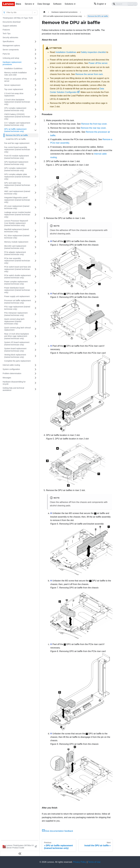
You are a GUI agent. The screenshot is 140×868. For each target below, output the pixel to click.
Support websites (10, 26)
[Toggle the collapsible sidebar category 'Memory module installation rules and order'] (35, 74)
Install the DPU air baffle (16, 139)
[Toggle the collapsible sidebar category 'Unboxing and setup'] (35, 58)
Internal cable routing (11, 365)
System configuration (11, 369)
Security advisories (10, 37)
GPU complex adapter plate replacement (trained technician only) (17, 177)
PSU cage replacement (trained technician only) (17, 308)
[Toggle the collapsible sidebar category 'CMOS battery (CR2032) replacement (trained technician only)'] (35, 117)
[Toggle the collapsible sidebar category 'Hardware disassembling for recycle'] (35, 383)
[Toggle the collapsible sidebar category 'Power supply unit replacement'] (35, 297)
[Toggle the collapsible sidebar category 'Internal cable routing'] (35, 365)
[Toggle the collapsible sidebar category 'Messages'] (35, 378)
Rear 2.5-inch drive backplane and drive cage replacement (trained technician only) (17, 336)
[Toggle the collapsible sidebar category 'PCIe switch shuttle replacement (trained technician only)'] (35, 277)
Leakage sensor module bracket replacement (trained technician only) (17, 215)
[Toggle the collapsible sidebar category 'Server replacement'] (35, 85)
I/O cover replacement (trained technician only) (17, 207)
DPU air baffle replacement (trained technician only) (15, 130)
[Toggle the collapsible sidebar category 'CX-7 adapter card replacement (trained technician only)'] (35, 124)
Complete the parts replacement (17, 361)
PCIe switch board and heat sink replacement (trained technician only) (18, 269)
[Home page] (44, 12)
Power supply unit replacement (17, 296)
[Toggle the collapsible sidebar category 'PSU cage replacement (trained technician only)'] (35, 308)
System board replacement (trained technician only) (15, 350)
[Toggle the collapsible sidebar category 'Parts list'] (35, 54)
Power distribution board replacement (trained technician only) (17, 290)
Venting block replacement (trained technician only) (15, 356)
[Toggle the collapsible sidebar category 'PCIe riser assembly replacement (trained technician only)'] (35, 261)
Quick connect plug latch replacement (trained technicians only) (14, 321)
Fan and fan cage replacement (17, 143)
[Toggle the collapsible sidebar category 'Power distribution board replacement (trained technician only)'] (35, 290)
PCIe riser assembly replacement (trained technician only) (17, 261)
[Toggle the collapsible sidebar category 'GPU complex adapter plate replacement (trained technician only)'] (35, 177)
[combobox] (7, 12)
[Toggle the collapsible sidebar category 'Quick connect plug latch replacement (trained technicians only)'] (35, 322)
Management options (11, 46)
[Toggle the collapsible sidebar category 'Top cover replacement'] (35, 89)
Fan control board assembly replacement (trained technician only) (17, 150)
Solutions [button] (69, 4)
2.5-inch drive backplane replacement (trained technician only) (17, 102)
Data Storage (44, 4)
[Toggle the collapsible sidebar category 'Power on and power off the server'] (35, 80)
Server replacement (12, 85)
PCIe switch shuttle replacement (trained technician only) (17, 277)
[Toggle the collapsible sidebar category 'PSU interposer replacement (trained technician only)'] (35, 314)
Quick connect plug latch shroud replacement (17, 329)
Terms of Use (94, 862)
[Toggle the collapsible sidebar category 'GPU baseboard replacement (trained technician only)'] (35, 163)
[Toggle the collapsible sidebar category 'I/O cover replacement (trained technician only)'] (35, 207)
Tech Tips (7, 34)
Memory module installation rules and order (15, 74)
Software (57, 4)
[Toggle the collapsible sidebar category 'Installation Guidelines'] (35, 69)
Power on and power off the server (16, 80)
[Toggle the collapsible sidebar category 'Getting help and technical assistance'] (35, 389)
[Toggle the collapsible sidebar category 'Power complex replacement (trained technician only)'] (35, 283)
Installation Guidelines (13, 68)
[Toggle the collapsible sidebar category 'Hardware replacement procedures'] (35, 63)
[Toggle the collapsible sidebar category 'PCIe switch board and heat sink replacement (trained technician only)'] (35, 269)
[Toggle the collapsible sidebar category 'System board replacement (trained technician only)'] (35, 350)
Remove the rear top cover (93, 128)
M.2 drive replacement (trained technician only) (17, 237)
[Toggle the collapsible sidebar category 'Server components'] (35, 50)
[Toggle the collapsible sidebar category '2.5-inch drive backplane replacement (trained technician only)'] (35, 102)
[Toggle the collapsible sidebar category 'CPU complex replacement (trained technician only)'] (35, 109)
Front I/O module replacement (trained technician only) (17, 157)
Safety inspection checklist (93, 52)
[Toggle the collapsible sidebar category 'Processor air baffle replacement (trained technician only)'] (35, 302)
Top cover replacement (14, 89)
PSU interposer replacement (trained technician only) (16, 314)
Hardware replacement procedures (12, 63)
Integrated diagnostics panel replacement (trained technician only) (17, 200)
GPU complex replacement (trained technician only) (15, 169)
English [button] (99, 4)
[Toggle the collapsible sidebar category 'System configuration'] (35, 369)
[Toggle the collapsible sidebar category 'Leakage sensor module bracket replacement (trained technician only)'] (35, 215)
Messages (7, 378)
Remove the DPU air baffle (17, 135)
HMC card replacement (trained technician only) (17, 193)
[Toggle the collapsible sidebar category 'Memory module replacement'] (35, 242)
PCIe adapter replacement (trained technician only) (15, 253)
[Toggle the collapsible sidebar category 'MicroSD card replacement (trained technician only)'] (35, 247)
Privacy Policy (80, 862)
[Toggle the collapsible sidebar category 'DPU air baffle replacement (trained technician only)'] (35, 130)
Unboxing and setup (11, 58)
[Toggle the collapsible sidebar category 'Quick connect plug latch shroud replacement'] (35, 329)
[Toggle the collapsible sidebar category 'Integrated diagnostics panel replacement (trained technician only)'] (35, 200)
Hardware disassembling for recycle (14, 383)
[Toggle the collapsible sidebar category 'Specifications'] (35, 42)
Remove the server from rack (89, 74)
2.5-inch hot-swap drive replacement (14, 95)
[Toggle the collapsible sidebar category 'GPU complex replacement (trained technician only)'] (35, 169)
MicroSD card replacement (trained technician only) (15, 247)
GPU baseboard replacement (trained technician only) (16, 163)
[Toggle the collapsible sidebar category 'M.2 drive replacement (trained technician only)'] (35, 237)
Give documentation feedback (57, 831)
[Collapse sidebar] (20, 853)
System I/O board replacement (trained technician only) (17, 343)
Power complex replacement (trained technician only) (16, 283)
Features (6, 30)
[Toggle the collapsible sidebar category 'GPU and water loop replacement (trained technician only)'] (35, 185)
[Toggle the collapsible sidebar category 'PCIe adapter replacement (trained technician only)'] (35, 253)
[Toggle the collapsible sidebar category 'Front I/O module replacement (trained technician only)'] (35, 157)
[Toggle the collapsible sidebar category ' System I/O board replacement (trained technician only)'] (35, 344)
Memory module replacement (16, 242)
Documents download (12, 22)
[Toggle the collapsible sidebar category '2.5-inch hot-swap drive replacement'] (35, 95)
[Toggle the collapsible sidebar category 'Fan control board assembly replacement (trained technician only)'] (35, 150)
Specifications (8, 41)
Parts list (6, 54)
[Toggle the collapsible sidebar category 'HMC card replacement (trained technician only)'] (35, 193)
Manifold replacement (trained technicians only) (16, 231)
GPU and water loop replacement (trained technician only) (17, 185)
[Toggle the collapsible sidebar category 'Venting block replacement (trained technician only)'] (35, 356)
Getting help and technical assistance (13, 389)
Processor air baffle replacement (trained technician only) (18, 302)
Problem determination (12, 373)
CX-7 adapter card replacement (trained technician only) (17, 124)
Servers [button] (28, 4)
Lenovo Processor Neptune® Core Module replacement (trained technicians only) (16, 223)
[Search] (125, 4)
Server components (11, 50)
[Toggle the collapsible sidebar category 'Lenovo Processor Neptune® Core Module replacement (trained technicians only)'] (35, 223)
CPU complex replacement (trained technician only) (15, 109)
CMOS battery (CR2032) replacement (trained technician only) (17, 117)
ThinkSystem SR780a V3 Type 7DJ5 (18, 18)
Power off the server (98, 63)
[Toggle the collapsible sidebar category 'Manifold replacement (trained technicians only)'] (35, 231)
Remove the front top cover (94, 124)
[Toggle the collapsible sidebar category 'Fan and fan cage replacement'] (35, 143)
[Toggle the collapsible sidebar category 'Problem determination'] (35, 374)
